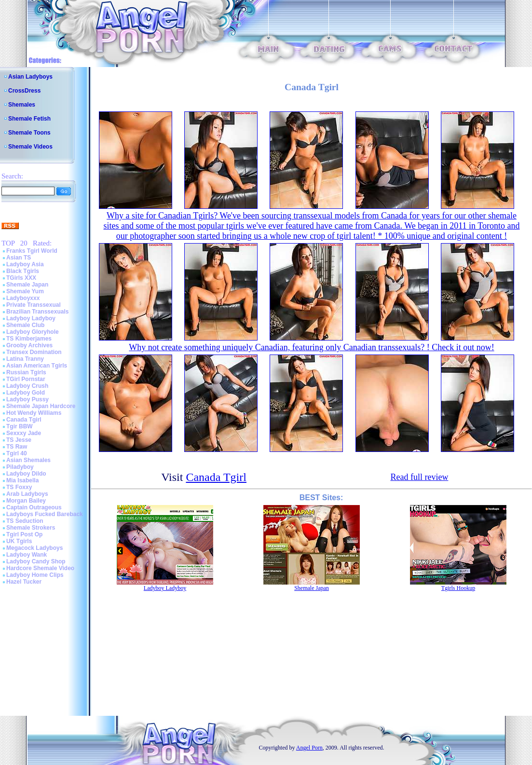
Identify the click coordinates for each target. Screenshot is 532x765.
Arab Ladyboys (27, 494)
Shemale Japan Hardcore (41, 406)
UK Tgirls (19, 541)
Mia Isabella (22, 480)
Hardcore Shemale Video (40, 568)
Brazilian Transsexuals (37, 312)
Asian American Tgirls (37, 366)
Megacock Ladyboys (34, 548)
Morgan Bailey (26, 501)
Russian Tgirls (26, 372)
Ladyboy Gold (26, 393)
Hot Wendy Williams (34, 413)
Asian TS (19, 258)
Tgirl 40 (17, 453)
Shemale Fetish (29, 119)
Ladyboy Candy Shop (36, 561)
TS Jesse (19, 440)
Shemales (22, 105)
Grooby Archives (29, 345)
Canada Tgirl (24, 420)
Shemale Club (25, 325)
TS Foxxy (19, 487)
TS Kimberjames (29, 339)
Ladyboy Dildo (26, 474)
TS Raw (17, 447)
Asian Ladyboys (30, 77)
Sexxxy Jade (24, 433)
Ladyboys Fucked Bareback (45, 514)
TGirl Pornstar (26, 379)
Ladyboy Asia (25, 264)
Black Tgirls (23, 271)
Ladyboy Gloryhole (33, 332)
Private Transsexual (34, 305)
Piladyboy (20, 467)
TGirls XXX (21, 278)
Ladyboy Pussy (27, 399)
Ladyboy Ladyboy (31, 318)
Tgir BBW (20, 426)
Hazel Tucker (24, 582)
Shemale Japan (27, 285)
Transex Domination (34, 352)
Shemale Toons (29, 133)
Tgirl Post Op (24, 534)
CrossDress (24, 91)
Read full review (419, 477)
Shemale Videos (30, 147)
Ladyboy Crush (27, 386)
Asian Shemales (28, 460)
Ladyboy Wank (27, 555)
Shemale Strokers (31, 528)
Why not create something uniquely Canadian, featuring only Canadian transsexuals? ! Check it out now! (311, 347)
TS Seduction (25, 521)
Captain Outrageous (34, 507)
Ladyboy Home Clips (35, 575)
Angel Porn (309, 748)
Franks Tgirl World (32, 251)
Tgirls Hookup (458, 588)
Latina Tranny (25, 359)
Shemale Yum (25, 291)
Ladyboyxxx (23, 298)
